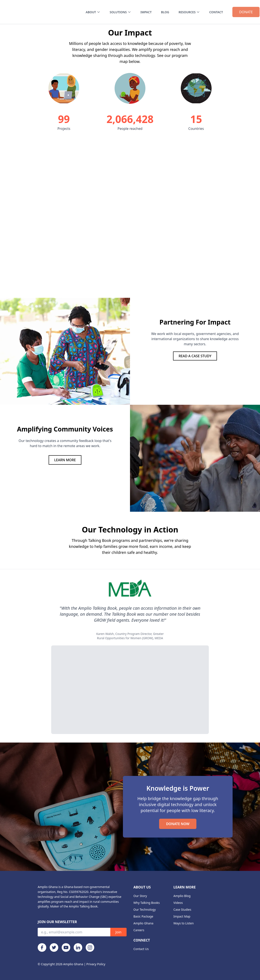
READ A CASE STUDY (195, 356)
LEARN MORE (65, 460)
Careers (139, 930)
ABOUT (93, 12)
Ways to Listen (184, 923)
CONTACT (216, 12)
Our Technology (145, 910)
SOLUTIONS (120, 12)
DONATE (246, 12)
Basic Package (143, 916)
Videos (178, 903)
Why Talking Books (147, 903)
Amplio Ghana (143, 923)
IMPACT (146, 12)
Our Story (140, 896)
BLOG (165, 12)
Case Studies (182, 910)
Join (118, 932)
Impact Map (182, 916)
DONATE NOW (178, 824)
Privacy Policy (96, 964)
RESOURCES (189, 12)
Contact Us (141, 949)
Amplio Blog (182, 896)
